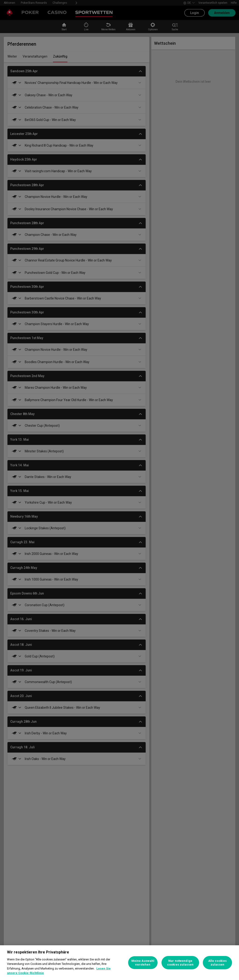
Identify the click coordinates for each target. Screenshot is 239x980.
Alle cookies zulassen (218, 963)
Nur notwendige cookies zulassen (180, 963)
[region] (119, 963)
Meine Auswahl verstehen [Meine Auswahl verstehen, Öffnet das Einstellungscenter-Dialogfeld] (143, 963)
